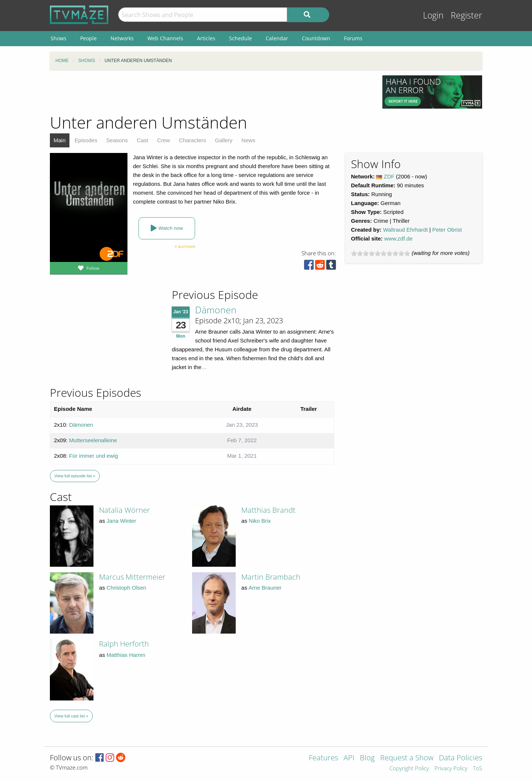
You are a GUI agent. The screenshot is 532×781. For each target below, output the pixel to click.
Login (433, 15)
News (249, 140)
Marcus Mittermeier (132, 577)
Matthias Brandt (268, 510)
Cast (142, 140)
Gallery (224, 140)
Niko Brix (260, 521)
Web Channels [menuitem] (165, 38)
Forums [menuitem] (353, 38)
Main (60, 140)
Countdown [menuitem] (316, 38)
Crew (163, 140)
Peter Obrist (447, 230)
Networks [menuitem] (122, 38)
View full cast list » (71, 716)
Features (323, 758)
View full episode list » (75, 476)
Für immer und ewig (94, 456)
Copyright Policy (409, 769)
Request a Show (407, 758)
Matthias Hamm (126, 655)
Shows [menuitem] (59, 38)
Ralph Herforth (124, 644)
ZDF (389, 176)
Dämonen (216, 310)
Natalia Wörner (125, 510)
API (349, 758)
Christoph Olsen (126, 588)
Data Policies (461, 758)
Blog (367, 758)
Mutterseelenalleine (93, 440)
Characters (192, 140)
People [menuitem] (88, 38)
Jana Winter (121, 521)
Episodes (86, 140)
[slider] (381, 253)
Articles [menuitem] (206, 38)
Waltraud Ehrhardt (405, 230)
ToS (478, 769)
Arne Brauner (265, 588)
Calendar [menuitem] (277, 38)
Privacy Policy (451, 769)
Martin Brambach (271, 577)
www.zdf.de (398, 238)
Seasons (117, 140)
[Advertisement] (211, 92)
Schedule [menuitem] (241, 38)
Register (466, 15)
